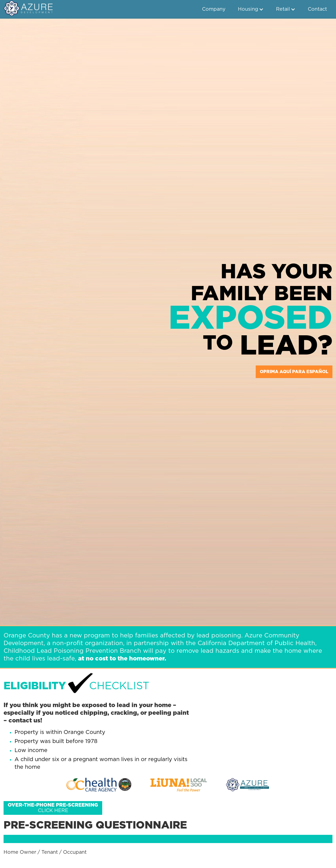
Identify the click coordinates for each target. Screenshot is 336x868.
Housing (248, 9)
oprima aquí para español (294, 372)
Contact (317, 9)
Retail (283, 9)
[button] (251, 9)
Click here (53, 808)
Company (214, 9)
